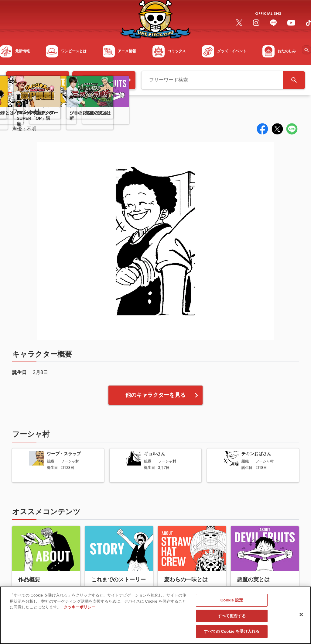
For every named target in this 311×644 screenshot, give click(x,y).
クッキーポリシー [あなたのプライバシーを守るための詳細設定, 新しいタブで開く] (80, 612)
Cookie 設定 (232, 605)
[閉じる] (301, 620)
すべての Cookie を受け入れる (232, 637)
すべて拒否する (232, 621)
